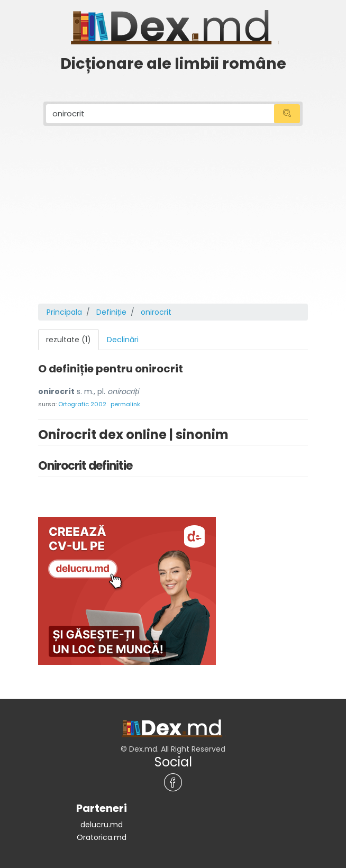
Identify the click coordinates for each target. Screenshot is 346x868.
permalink (125, 404)
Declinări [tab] (123, 340)
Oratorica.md (102, 837)
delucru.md (102, 825)
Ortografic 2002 (82, 404)
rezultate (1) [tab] (69, 340)
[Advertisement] (173, 224)
